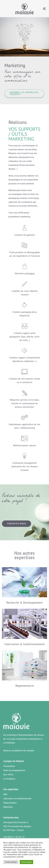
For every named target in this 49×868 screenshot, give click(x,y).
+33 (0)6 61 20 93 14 (14, 837)
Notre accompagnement (14, 770)
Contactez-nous (11, 817)
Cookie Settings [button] (11, 862)
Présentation (9, 766)
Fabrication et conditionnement (17, 799)
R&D (5, 794)
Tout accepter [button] (26, 862)
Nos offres (8, 775)
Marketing (8, 807)
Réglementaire (10, 803)
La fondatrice (9, 779)
